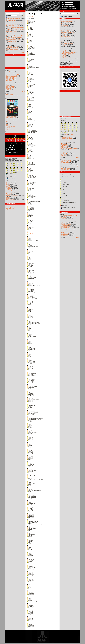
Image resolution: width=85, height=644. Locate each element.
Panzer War (30, 90)
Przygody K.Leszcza (31, 558)
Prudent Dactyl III (31, 552)
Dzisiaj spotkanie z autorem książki (13, 48)
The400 (62, 23)
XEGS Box (63, 233)
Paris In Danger (30, 110)
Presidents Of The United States (34, 490)
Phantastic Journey (31, 176)
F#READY (63, 142)
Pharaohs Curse (30, 184)
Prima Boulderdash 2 (31, 498)
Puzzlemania (30, 608)
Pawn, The (29, 137)
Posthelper (29, 462)
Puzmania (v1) (30, 593)
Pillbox (29, 229)
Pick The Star (30, 204)
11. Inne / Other (64, 60)
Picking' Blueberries (31, 206)
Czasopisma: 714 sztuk (11, 116)
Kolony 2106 (9, 189)
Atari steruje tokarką (64, 235)
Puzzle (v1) (29, 597)
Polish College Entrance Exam (33, 403)
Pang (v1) (29, 72)
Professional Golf (31, 519)
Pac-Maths (29, 40)
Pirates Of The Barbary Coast (33, 269)
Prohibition (29, 531)
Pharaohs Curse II (31, 185)
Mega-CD (62, 27)
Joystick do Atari (64, 223)
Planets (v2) (30, 302)
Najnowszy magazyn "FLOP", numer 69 (13, 39)
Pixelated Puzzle (31, 279)
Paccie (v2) (29, 45)
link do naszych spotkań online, (66, 70)
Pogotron (29, 360)
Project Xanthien (31, 534)
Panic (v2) (29, 78)
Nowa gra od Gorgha (65, 45)
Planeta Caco (30, 294)
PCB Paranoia (30, 23)
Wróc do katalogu (30, 16)
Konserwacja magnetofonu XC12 (12, 77)
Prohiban (29, 530)
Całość (9, 178)
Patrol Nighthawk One (32, 131)
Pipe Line (29, 249)
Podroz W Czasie (31, 348)
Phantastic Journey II (31, 178)
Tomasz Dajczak (64, 139)
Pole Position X (30, 401)
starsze (24, 91)
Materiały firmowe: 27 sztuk (11, 119)
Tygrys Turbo (63, 224)
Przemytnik (30, 557)
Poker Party (30, 374)
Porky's (29, 460)
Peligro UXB (30, 147)
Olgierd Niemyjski (64, 156)
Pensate (29, 154)
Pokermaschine (30, 383)
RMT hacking (63, 42)
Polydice (29, 406)
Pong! (28, 431)
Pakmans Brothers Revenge (33, 67)
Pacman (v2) (30, 53)
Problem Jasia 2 (30, 514)
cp (77, 122)
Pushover (29, 590)
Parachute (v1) (30, 97)
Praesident (29, 479)
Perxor (29, 169)
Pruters (29, 553)
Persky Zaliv (30, 168)
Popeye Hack (30, 457)
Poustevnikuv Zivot (31, 470)
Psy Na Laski (30, 560)
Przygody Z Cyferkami (32, 559)
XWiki (7, 125)
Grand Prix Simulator (10, 199)
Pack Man (29, 50)
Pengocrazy (30, 152)
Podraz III (29, 344)
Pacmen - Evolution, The (32, 57)
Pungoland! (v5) (30, 576)
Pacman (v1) (30, 52)
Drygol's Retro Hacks (10, 129)
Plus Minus (29, 334)
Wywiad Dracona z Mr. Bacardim (67, 138)
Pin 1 (28, 232)
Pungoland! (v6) (30, 577)
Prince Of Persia (31, 499)
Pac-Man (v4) (30, 38)
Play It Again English (31, 319)
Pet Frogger (30, 171)
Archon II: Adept (9, 190)
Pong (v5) (29, 425)
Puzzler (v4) (30, 612)
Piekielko (29, 217)
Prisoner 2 (29, 502)
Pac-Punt (29, 41)
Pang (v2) (29, 73)
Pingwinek (29, 245)
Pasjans (29, 118)
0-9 (7, 163)
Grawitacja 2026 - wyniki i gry (12, 31)
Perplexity (29, 166)
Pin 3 (28, 235)
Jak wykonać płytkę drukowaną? (67, 229)
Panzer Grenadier (31, 89)
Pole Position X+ (31, 402)
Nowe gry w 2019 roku (10, 78)
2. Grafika (63, 181)
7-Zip (15, 178)
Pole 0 (29, 392)
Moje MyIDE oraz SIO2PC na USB (67, 227)
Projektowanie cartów (65, 222)
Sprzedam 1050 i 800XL (65, 40)
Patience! (29, 127)
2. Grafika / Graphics (64, 52)
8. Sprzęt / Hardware (64, 57)
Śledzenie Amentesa (64, 146)
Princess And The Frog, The (33, 500)
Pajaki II (29, 65)
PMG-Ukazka (30, 24)
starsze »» (23, 52)
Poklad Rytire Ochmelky (32, 386)
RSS (23, 15)
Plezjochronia (30, 326)
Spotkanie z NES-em (10, 24)
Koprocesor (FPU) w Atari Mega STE (67, 33)
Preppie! (29, 485)
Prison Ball (29, 501)
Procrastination (30, 517)
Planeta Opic (30, 296)
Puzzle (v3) (29, 599)
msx (74, 127)
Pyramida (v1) (30, 622)
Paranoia (29, 107)
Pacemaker (29, 46)
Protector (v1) (30, 539)
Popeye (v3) (30, 454)
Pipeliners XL (30, 251)
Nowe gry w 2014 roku (10, 88)
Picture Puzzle (30, 210)
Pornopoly (29, 461)
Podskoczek (30, 352)
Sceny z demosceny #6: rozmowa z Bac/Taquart (15, 36)
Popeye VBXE (30, 459)
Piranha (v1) (30, 261)
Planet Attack (30, 287)
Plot (28, 329)
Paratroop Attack (31, 108)
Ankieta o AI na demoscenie (11, 41)
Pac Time (29, 28)
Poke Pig (29, 367)
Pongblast (29, 434)
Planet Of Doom (30, 290)
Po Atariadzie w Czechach (11, 25)
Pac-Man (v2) (30, 36)
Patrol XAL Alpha (31, 133)
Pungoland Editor (31, 570)
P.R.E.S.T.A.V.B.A (31, 21)
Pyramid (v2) (30, 620)
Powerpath (29, 473)
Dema (70, 16)
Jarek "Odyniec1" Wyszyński (66, 154)
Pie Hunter (29, 211)
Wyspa (7, 192)
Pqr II (28, 477)
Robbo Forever (9, 188)
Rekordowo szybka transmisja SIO (67, 22)
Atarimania (8, 127)
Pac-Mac (29, 32)
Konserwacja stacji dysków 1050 (12, 76)
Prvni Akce (29, 554)
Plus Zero (29, 335)
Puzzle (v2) (29, 598)
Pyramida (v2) (30, 623)
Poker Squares (30, 380)
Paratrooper (30, 109)
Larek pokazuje (9, 80)
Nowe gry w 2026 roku (10, 71)
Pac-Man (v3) (30, 37)
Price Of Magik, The (31, 494)
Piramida (29, 258)
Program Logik (30, 527)
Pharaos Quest (30, 186)
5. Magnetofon (64, 186)
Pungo (29, 569)
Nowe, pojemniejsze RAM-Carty (67, 160)
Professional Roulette (32, 522)
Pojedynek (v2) (30, 366)
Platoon (29, 315)
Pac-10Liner (30, 30)
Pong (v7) (29, 428)
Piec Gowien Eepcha (31, 213)
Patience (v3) (30, 126)
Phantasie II (30, 175)
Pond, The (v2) (30, 416)
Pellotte (29, 148)
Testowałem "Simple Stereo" (66, 225)
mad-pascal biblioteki (65, 25)
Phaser (29, 189)
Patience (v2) (30, 124)
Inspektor (8, 198)
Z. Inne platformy (64, 204)
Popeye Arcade (30, 455)
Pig (28, 223)
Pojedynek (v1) (30, 365)
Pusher (29, 588)
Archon (8, 193)
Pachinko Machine (31, 47)
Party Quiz (29, 116)
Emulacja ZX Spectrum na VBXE (12, 81)
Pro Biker (29, 508)
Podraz (29, 343)
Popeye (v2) (30, 453)
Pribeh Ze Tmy (30, 493)
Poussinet (29, 469)
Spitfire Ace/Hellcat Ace (11, 191)
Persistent (29, 167)
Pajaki (29, 64)
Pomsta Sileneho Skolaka (32, 412)
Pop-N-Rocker (30, 449)
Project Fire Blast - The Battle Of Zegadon (36, 532)
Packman (29, 51)
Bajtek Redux (9, 122)
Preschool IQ (30, 489)
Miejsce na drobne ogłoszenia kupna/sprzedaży (69, 167)
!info (70, 125)
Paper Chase (30, 95)
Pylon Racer (30, 616)
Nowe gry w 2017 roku (10, 79)
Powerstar (29, 474)
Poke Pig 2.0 (30, 369)
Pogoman (29, 359)
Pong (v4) (29, 424)
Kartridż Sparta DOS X (10, 74)
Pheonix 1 (29, 192)
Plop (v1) (29, 327)
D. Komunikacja (64, 199)
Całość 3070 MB (10, 174)
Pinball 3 (29, 240)
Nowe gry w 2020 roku (10, 78)
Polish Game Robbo (31, 404)
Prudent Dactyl (30, 550)
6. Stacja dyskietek (65, 188)
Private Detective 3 (31, 506)
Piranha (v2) (30, 262)
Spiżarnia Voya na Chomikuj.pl (12, 121)
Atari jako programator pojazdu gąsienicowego (69, 215)
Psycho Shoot (30, 561)
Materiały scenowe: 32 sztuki (12, 117)
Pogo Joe (29, 357)
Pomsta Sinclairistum (32, 414)
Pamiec (29, 70)
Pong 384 (29, 429)
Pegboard (29, 143)
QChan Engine (9, 89)
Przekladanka (30, 556)
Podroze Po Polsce (31, 351)
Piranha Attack (30, 263)
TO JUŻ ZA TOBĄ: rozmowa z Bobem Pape (69, 148)
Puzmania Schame (31, 596)
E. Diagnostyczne (64, 200)
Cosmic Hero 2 (63, 38)
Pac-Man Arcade (31, 39)
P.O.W (28, 20)
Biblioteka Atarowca (9, 99)
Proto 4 (29, 546)
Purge (28, 584)
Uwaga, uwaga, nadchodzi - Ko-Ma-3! (68, 29)
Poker (28, 370)
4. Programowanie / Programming (67, 54)
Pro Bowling (30, 509)
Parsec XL (29, 114)
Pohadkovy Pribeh (31, 363)
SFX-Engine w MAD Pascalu (11, 72)
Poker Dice (29, 372)
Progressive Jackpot (31, 528)
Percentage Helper (31, 159)
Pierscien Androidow (31, 219)
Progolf (29, 526)
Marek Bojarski (63, 155)
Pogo (28, 356)
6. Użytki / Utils (63, 55)
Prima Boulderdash (31, 496)
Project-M (29, 535)
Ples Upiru (29, 325)
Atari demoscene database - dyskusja (13, 207)
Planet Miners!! (30, 289)
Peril (28, 160)
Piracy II (29, 257)
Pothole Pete (30, 466)
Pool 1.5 (29, 442)
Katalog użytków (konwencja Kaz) (67, 174)
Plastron (29, 311)
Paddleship (30, 60)
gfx (77, 124)
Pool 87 (29, 444)
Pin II (28, 237)
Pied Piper (29, 214)
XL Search (8, 130)
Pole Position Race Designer (33, 399)
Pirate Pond (30, 266)
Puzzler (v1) (30, 609)
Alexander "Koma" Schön (65, 152)
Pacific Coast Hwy (31, 49)
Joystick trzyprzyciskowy (65, 226)
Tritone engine (9, 88)
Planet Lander (30, 288)
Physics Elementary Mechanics (33, 201)
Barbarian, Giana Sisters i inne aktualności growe (15, 29)
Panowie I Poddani (31, 83)
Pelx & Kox (29, 149)
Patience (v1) (30, 123)
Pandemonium (30, 71)
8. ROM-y (63, 192)
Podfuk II (29, 340)
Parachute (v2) (30, 98)
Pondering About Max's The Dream (34, 419)
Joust (7, 185)
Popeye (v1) (30, 451)
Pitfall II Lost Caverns (32, 273)
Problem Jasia (30, 513)
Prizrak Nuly (30, 507)
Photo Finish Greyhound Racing (34, 199)
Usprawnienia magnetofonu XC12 (12, 75)
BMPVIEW (8, 86)
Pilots (28, 231)
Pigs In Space (30, 225)
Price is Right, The (31, 495)
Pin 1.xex (31, 234)
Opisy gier (7, 180)
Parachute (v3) (30, 99)
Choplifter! (8, 184)
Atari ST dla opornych (10, 87)
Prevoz (29, 492)
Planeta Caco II (30, 295)
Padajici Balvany (31, 59)
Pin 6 (28, 236)
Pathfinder (29, 122)
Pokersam (29, 384)
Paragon (29, 104)
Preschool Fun (30, 488)
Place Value (30, 282)
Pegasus (29, 142)
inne (15, 172)
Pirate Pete (29, 264)
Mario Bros (8, 186)
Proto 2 (29, 544)
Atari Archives (9, 128)
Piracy (29, 254)
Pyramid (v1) (30, 618)
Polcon (29, 391)
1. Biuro (63, 179)
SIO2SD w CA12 (64, 220)
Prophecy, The (30, 538)
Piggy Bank (30, 224)
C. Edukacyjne (64, 197)
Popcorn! (29, 450)
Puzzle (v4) (29, 601)
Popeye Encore (30, 456)
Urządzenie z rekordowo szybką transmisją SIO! (15, 22)
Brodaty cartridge (9, 47)
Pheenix (29, 191)
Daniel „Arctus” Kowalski (65, 143)
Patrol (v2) (29, 129)
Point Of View (30, 364)
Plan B (29, 285)
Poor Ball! (29, 445)
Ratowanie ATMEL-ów (65, 221)
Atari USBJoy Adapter (65, 162)
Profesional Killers (31, 518)
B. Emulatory (64, 195)
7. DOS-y (63, 190)
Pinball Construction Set (32, 241)
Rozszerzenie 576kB (64, 231)
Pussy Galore (30, 592)
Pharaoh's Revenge (31, 182)
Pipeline (29, 250)
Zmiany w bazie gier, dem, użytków (67, 36)
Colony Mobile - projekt (10, 209)
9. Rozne (63, 193)
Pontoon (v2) (30, 437)
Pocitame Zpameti (31, 338)
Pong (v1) (29, 421)
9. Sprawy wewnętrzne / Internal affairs (68, 58)
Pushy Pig (29, 591)
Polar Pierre (30, 389)
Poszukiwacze (30, 464)
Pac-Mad (29, 33)
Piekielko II (29, 218)
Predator (29, 482)
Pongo (29, 435)
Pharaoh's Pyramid (31, 181)
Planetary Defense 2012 (32, 299)
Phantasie (29, 174)
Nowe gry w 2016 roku (10, 82)
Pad (28, 58)
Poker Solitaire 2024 (31, 379)
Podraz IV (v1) (30, 345)
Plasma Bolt (30, 309)
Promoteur (29, 537)
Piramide (29, 260)
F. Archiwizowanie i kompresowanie (68, 202)
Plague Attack (30, 283)
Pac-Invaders (30, 31)
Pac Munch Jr (30, 27)
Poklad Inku (30, 385)
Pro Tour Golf (30, 511)
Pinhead (29, 248)
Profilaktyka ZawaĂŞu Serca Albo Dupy (35, 525)
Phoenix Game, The (31, 197)
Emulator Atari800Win (10, 94)
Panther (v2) (30, 86)
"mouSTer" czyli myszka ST (66, 161)
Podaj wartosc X (31, 339)
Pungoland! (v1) (30, 571)
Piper (28, 252)
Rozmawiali (62, 136)
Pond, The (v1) (30, 415)
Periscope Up (30, 162)
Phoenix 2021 (30, 195)
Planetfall (29, 300)
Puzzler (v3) (30, 611)
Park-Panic (29, 111)
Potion (29, 467)
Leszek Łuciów (63, 147)
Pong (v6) (29, 427)
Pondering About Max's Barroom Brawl (35, 418)
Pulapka (29, 565)
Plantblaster (30, 306)
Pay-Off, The (30, 139)
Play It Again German (31, 320)
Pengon (29, 153)
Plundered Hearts (31, 332)
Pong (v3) (29, 423)
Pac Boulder (30, 25)
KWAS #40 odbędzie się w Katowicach (13, 18)
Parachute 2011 (30, 101)
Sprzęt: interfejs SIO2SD (65, 170)
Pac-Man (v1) (30, 34)
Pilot (28, 230)
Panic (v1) (29, 77)
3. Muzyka (63, 183)
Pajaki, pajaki (30, 66)
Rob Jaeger (63, 150)
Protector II (29, 541)
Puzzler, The (30, 614)
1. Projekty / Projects (64, 51)
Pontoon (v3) (30, 438)
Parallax (29, 105)
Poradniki (7, 70)
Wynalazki (62, 215)
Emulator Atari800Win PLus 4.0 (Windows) (14, 95)
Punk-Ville (29, 582)
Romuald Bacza (64, 146)
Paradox (29, 103)
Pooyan (29, 447)
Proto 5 (29, 547)
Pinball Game (30, 242)
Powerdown (30, 472)
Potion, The (30, 468)
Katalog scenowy (63, 121)
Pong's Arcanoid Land (32, 432)
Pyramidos (29, 624)
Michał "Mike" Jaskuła (65, 141)
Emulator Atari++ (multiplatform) (12, 96)
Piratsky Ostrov (30, 270)
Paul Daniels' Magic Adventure (33, 135)
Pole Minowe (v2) (31, 395)
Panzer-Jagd (30, 91)
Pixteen (29, 281)
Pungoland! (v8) (30, 579)
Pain (28, 62)
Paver (28, 136)
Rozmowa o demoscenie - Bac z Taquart (14, 33)
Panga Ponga (30, 75)
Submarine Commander (11, 182)
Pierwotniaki (30, 220)
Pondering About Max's (32, 417)
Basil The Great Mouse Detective (12, 196)
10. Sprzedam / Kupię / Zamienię (67, 59)
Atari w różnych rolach (65, 234)
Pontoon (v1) (30, 436)
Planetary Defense (31, 298)
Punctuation (30, 566)
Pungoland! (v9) (30, 580)
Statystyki (8, 210)
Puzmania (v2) (30, 595)
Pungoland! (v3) (30, 573)
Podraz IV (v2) (30, 346)
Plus (28, 333)
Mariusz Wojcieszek (64, 145)
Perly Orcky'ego (30, 163)
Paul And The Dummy (32, 134)
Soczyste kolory (64, 232)
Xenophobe (8, 187)
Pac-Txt (29, 43)
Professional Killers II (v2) (32, 521)
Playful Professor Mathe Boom (33, 324)
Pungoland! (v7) (30, 578)
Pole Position (30, 398)
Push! (28, 586)
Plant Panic (30, 303)
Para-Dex (29, 96)
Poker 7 (29, 371)
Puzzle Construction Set (32, 602)
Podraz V (29, 347)
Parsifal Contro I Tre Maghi (33, 115)
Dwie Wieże (8, 195)
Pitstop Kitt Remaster (32, 277)
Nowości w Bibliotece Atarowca (12, 49)
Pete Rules (29, 172)
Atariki (7, 125)
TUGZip (18, 178)
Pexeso (29, 173)
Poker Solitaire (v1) (31, 376)
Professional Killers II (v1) (32, 520)
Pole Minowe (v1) (31, 393)
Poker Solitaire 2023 (31, 378)
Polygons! (29, 408)
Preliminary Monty (31, 483)
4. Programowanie (65, 184)
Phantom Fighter (31, 180)
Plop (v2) (29, 328)
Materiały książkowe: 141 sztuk (12, 118)
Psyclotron (29, 563)
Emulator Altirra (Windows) (11, 97)
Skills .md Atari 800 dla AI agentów (67, 44)
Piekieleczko (30, 216)
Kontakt (7, 132)
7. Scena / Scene (64, 56)
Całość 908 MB (64, 206)
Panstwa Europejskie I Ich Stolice (34, 84)
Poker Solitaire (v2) (31, 377)
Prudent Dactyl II (31, 551)
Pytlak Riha (30, 628)
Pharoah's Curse (31, 187)
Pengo (29, 150)
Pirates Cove (30, 268)
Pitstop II (29, 276)
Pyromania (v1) (30, 625)
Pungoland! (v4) (30, 575)
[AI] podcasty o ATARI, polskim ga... (67, 31)
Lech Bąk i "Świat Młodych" (66, 140)
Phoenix (29, 194)
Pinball (29, 238)
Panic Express (30, 79)
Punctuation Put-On (31, 567)
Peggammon (30, 144)
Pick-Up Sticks (30, 205)
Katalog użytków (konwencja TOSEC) (67, 208)
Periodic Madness (31, 161)
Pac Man (29, 26)
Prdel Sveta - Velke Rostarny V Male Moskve (36, 480)
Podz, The (29, 353)
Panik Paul (29, 82)
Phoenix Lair (30, 198)
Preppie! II (29, 486)
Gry (63, 16)
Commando (8, 186)
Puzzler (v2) (30, 610)
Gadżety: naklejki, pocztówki (66, 165)
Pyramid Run (30, 621)
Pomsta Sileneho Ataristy (32, 411)
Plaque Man (30, 307)
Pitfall (28, 271)
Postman (29, 463)
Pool (28, 441)
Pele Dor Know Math (31, 146)
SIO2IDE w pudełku (64, 235)
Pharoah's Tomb (31, 188)
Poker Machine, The (31, 373)
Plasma (29, 308)
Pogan (29, 354)
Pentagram (29, 155)
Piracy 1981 (30, 256)
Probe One (29, 512)
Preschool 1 (30, 487)
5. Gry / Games (63, 54)
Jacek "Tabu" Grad (64, 151)
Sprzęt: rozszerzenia (64, 164)
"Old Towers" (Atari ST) (10, 181)
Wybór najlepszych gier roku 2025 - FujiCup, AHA (15, 45)
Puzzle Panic (30, 605)
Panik (28, 81)
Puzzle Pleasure (30, 606)
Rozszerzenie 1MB (64, 225)
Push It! (29, 585)
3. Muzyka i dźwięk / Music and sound (68, 53)
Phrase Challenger (31, 200)
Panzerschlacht (30, 92)
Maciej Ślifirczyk (64, 153)
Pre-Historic (30, 481)
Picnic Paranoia (30, 207)
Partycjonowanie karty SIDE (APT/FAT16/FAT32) (15, 84)
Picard (29, 202)
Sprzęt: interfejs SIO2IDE (65, 169)
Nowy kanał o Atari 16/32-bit (11, 43)
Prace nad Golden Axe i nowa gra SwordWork (15, 28)
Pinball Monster (30, 243)
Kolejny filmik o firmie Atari (65, 47)
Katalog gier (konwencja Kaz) (11, 158)
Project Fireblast (31, 533)
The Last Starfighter (10, 194)
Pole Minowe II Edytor (32, 397)
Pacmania (29, 56)
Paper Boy (29, 94)
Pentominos (30, 156)
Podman (29, 341)
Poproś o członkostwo (72, 8)
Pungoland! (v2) (30, 572)
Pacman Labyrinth (31, 55)
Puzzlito (29, 615)
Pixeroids (29, 280)
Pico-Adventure (30, 208)
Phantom (29, 179)
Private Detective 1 (31, 503)
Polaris (29, 390)
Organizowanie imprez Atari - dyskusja (13, 206)
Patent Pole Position (31, 121)
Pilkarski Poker (30, 227)
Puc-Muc (29, 564)
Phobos (29, 193)
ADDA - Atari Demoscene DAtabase (67, 119)
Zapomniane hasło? (64, 8)
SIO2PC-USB (63, 218)
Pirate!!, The (30, 267)
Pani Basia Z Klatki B (31, 76)
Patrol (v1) (29, 128)
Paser (28, 117)
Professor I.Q (30, 524)
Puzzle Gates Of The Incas (32, 603)
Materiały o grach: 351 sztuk (11, 120)
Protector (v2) (30, 540)
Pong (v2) (29, 422)
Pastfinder (29, 120)
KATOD (62, 144)
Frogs (7, 183)
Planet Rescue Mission (32, 293)
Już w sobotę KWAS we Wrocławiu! (13, 26)
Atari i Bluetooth (64, 217)
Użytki (66, 16)
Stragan (61, 160)
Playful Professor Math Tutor (33, 322)
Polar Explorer (30, 387)
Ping (28, 244)
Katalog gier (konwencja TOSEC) (12, 176)
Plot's (28, 331)
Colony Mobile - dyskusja (10, 208)
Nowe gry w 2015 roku (10, 83)
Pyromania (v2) (30, 627)
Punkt (28, 583)
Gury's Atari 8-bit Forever (11, 126)
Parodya (29, 113)
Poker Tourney (30, 382)
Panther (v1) (30, 85)
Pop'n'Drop (29, 448)
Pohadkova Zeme (31, 361)
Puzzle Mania (30, 604)
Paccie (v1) (29, 44)
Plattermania (30, 316)
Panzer (29, 88)
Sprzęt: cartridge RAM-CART (66, 166)
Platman (29, 314)
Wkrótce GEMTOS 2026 (11, 35)
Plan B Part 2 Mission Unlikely (33, 286)
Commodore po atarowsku (11, 20)
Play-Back (29, 321)
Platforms (29, 313)
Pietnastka (29, 221)
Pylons (29, 617)
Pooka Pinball (30, 440)
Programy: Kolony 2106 (65, 163)
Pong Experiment (31, 430)
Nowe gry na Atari (64, 34)
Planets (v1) (30, 301)
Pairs (28, 63)
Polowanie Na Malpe (31, 405)
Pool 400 (29, 443)
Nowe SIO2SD (63, 219)
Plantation (29, 305)
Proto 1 (29, 543)
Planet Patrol (30, 292)
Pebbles (29, 141)
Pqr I (28, 476)
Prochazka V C (30, 515)
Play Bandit (30, 318)
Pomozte (29, 409)
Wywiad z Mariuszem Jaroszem (67, 137)
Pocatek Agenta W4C (31, 337)
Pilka (28, 226)
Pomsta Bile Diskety (31, 410)
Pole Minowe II (30, 396)
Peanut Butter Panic (31, 140)
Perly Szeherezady (31, 165)
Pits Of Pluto (30, 274)
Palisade (29, 69)
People (29, 158)
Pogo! (28, 358)
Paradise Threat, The (31, 102)
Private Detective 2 (31, 505)
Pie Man (29, 212)
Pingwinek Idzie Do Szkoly (33, 247)
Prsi (28, 548)
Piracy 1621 (30, 255)
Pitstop (29, 275)
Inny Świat (8, 197)
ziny (70, 133)
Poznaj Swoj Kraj (31, 475)
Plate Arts (29, 312)
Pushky (29, 589)
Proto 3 (29, 545)
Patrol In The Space (31, 130)
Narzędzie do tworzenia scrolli (12, 73)
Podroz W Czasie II (31, 350)
